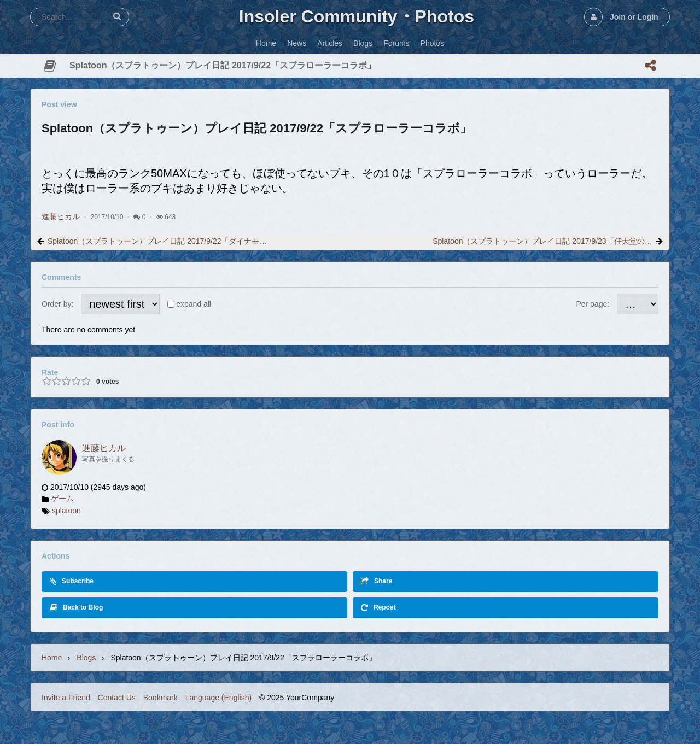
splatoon (66, 511)
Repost (378, 608)
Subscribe (72, 581)
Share (377, 581)
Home (52, 658)
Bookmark (161, 698)
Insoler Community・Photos (357, 16)
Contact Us (117, 698)
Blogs (86, 658)
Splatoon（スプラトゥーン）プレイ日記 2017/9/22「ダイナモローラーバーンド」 (157, 241)
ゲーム (62, 499)
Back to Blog (76, 608)
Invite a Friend (66, 698)
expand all (194, 304)
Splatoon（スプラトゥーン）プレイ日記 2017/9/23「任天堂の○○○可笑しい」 (542, 241)
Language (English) (218, 698)
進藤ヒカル (61, 216)
